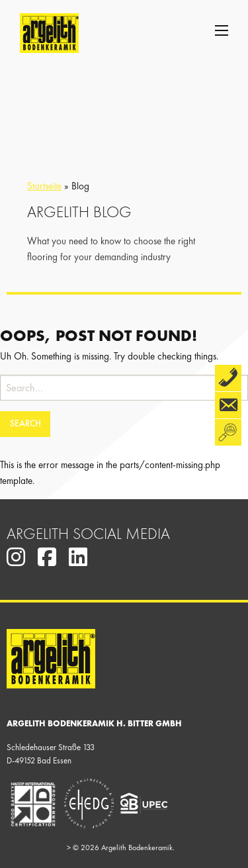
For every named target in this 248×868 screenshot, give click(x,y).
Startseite (44, 186)
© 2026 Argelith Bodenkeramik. (121, 847)
